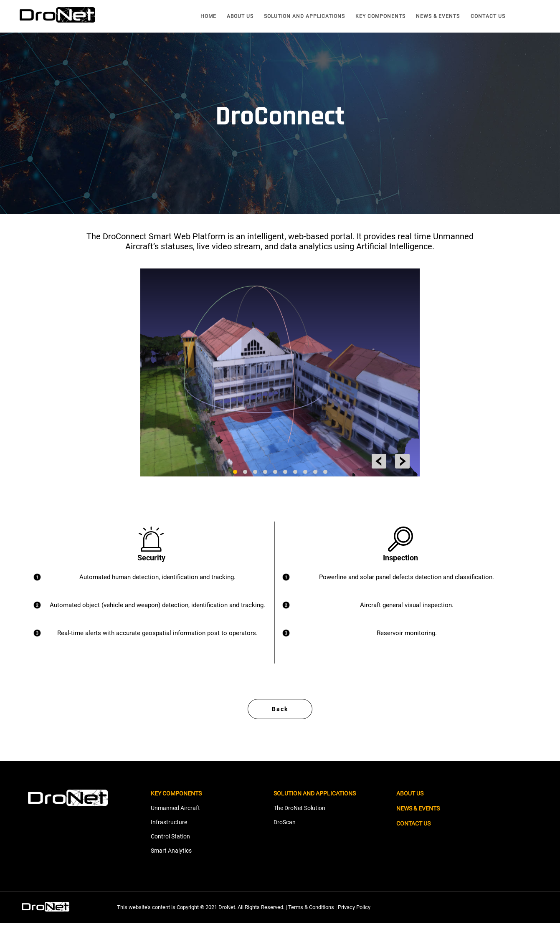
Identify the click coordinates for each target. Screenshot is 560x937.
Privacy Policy (354, 921)
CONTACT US (488, 16)
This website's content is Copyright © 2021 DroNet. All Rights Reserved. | (203, 921)
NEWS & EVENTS (438, 16)
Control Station (170, 851)
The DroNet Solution (299, 822)
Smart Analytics (171, 865)
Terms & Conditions (311, 921)
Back (280, 723)
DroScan (285, 836)
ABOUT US (240, 16)
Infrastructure (169, 836)
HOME (208, 16)
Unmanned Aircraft (175, 822)
